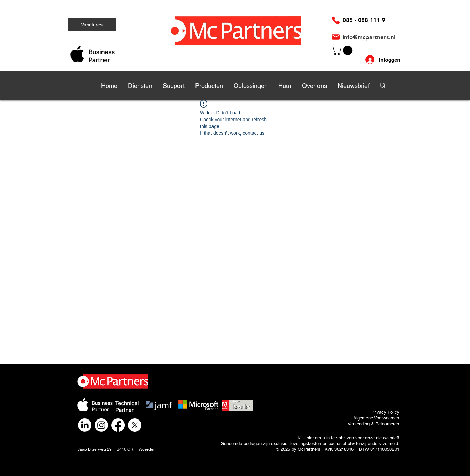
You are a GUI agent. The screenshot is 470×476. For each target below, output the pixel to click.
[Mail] (336, 37)
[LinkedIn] (85, 425)
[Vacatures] (92, 25)
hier (310, 438)
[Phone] (336, 20)
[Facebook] (118, 425)
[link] (343, 50)
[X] (135, 425)
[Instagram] (101, 425)
